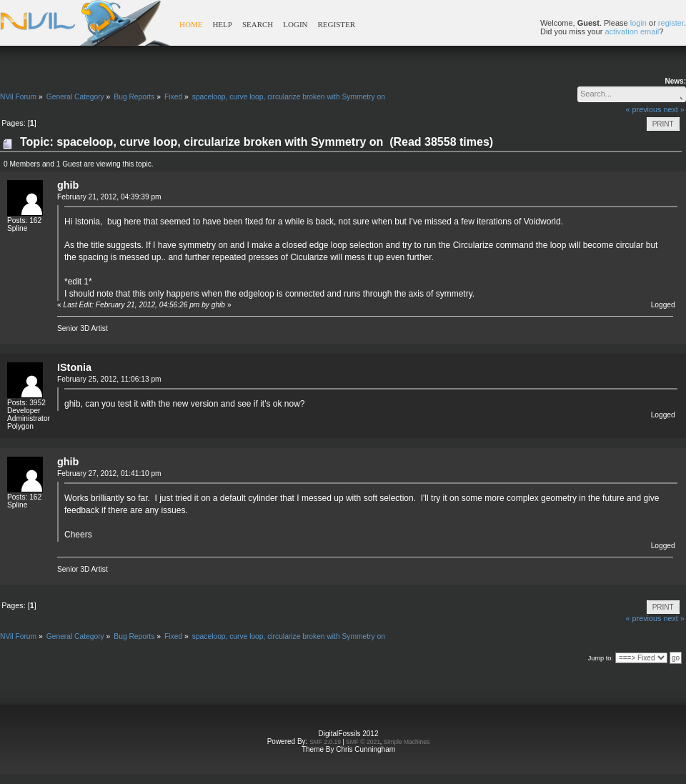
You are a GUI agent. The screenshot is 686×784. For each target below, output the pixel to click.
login (638, 23)
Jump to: (601, 658)
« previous (644, 109)
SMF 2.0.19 (325, 742)
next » (673, 109)
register (671, 23)
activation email (632, 31)
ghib (68, 185)
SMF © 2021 (363, 742)
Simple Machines (407, 742)
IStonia (74, 367)
